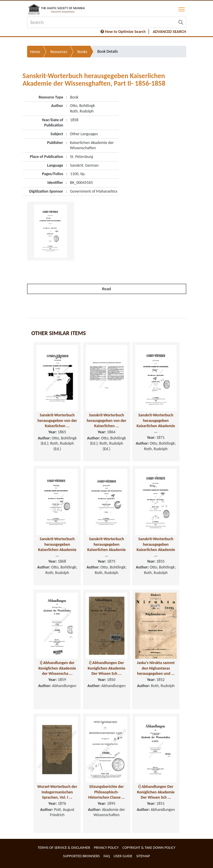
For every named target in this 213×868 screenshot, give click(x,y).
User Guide (123, 856)
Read (106, 289)
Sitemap (143, 856)
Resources (59, 52)
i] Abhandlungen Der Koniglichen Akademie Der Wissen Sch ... (106, 668)
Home (35, 52)
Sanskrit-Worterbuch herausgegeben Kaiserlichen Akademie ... (156, 423)
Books (82, 52)
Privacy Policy (106, 847)
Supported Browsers (81, 856)
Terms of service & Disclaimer (64, 847)
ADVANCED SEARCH (169, 32)
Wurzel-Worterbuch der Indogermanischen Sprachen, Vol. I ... (57, 792)
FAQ (106, 856)
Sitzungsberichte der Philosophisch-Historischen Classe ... (106, 792)
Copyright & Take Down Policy (149, 847)
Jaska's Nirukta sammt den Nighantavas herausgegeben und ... (156, 668)
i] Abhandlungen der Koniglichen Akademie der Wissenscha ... (57, 668)
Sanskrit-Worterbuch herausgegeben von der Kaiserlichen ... (57, 420)
